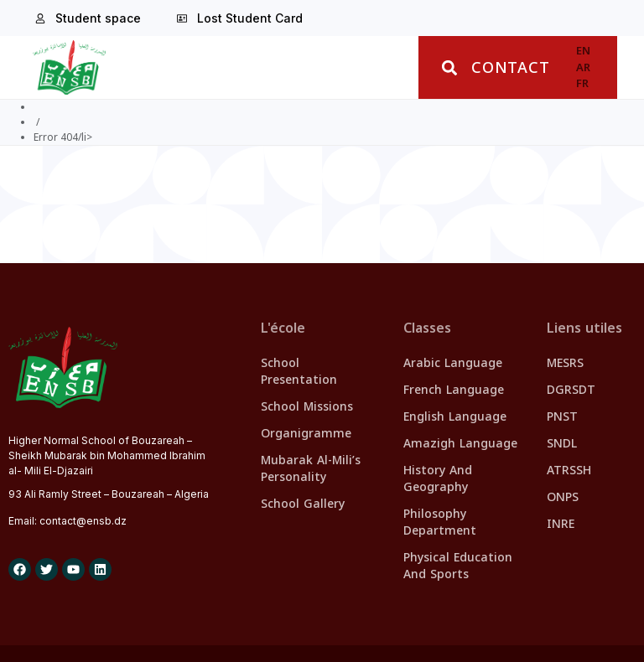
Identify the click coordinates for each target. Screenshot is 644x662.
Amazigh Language (460, 444)
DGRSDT (571, 390)
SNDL (562, 444)
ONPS (563, 497)
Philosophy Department (440, 522)
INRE (561, 524)
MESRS (565, 363)
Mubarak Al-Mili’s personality (311, 469)
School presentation (299, 372)
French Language (454, 390)
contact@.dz (83, 521)
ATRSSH (569, 471)
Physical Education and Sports (458, 566)
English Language (455, 417)
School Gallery (303, 504)
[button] (449, 67)
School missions (307, 407)
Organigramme (306, 434)
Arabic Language (453, 363)
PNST (562, 417)
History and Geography (438, 479)
